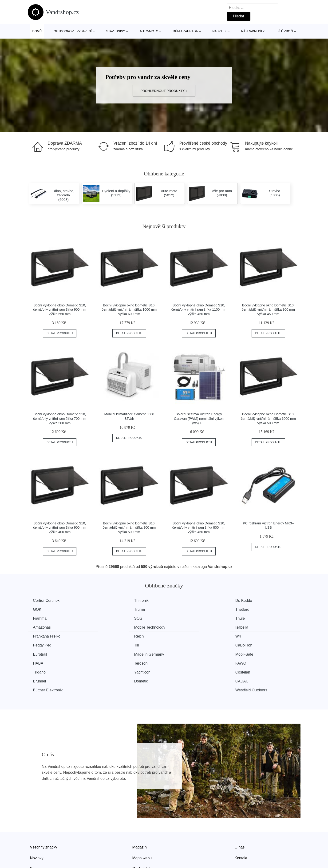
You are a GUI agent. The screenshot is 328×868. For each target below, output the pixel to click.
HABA (109, 645)
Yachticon (112, 653)
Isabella (250, 618)
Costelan (181, 653)
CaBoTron (112, 636)
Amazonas (112, 618)
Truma (39, 609)
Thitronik (111, 600)
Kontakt (241, 830)
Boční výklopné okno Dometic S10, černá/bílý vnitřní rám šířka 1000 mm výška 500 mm (268, 418)
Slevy (35, 841)
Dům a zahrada (185, 31)
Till (36, 636)
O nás (240, 819)
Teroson (180, 645)
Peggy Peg (253, 627)
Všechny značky (44, 819)
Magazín (140, 819)
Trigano (40, 653)
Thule (38, 618)
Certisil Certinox (47, 600)
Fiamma (180, 609)
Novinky (37, 830)
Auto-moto (149, 31)
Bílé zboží (285, 31)
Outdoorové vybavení (73, 31)
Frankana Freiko (47, 627)
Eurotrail (181, 636)
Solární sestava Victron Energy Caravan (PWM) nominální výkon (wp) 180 (199, 418)
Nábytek (219, 31)
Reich (108, 627)
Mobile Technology (189, 618)
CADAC (110, 662)
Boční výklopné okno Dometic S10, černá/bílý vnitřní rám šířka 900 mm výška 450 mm (268, 310)
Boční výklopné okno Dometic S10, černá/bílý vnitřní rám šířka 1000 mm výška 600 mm (129, 310)
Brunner (250, 653)
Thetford (111, 609)
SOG (248, 609)
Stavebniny (116, 31)
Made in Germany (259, 636)
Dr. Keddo (182, 600)
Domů (37, 31)
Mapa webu (142, 830)
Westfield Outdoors (260, 662)
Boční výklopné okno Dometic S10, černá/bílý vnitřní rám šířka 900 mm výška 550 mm (60, 310)
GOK (248, 600)
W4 (176, 627)
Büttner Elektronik (188, 662)
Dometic (41, 662)
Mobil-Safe (43, 645)
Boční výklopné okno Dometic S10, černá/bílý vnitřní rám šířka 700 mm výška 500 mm (60, 418)
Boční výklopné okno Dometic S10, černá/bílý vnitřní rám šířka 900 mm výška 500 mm (129, 528)
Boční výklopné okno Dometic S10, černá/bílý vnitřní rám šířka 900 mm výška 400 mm (60, 528)
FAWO (249, 645)
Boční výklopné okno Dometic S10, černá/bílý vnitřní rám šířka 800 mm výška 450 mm (199, 528)
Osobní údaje (144, 841)
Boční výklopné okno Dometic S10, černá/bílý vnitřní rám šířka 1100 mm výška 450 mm (199, 310)
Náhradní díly (253, 31)
